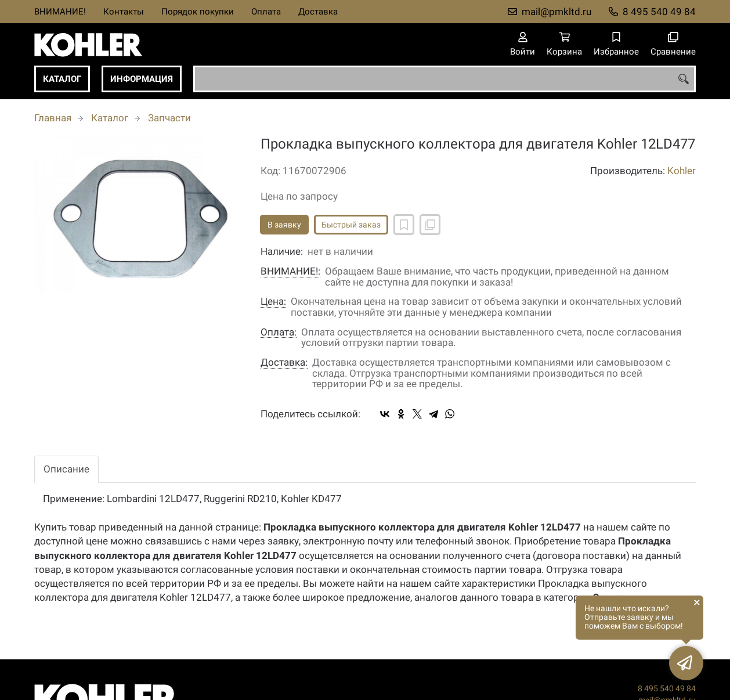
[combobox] (444, 79)
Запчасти (169, 118)
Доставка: (284, 362)
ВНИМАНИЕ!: (290, 271)
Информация (142, 79)
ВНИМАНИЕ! (60, 12)
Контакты (124, 12)
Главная (53, 118)
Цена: (273, 302)
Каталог (62, 79)
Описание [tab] (66, 469)
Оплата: (279, 332)
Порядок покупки (198, 12)
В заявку (284, 225)
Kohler (682, 171)
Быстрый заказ (351, 225)
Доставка (318, 12)
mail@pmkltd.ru (556, 12)
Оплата (266, 12)
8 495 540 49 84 (659, 12)
